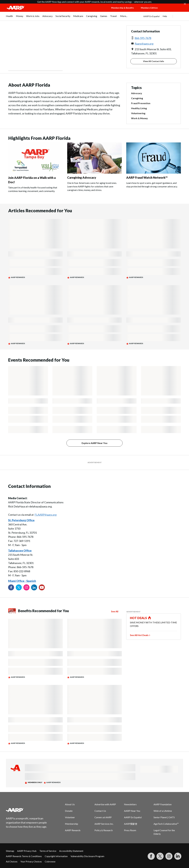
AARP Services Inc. (104, 824)
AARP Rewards (73, 830)
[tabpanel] (163, 16)
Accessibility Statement (71, 851)
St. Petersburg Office (21, 520)
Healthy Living (139, 108)
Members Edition (149, 8)
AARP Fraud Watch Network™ (147, 177)
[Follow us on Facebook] (11, 587)
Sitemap (10, 851)
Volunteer (70, 817)
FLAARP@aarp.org (46, 515)
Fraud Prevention (141, 103)
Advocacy (137, 93)
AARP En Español (151, 16)
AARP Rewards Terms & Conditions (24, 856)
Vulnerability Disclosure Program (87, 856)
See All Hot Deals (139, 635)
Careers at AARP (103, 817)
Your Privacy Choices (31, 861)
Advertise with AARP (105, 804)
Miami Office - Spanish (22, 581)
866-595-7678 (143, 38)
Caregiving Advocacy (82, 177)
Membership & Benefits (123, 8)
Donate (69, 811)
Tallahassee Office (20, 551)
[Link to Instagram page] (26, 587)
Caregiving (137, 98)
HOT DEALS (139, 618)
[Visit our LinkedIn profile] (34, 587)
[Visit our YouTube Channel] (42, 587)
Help (165, 16)
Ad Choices (12, 861)
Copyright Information (56, 856)
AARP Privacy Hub (27, 851)
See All (115, 611)
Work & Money (139, 118)
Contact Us (100, 811)
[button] (174, 11)
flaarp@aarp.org (144, 44)
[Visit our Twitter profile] (19, 587)
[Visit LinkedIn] (178, 856)
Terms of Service (48, 851)
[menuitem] (9, 18)
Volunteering (138, 113)
